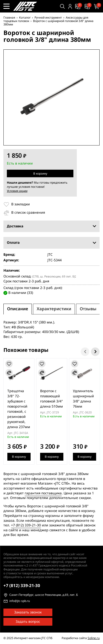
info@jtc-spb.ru (20, 601)
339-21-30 (22, 586)
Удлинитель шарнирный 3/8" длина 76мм (83, 399)
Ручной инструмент (48, 18)
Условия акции (17, 191)
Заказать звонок (28, 612)
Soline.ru (94, 638)
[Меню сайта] (6, 6)
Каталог (25, 18)
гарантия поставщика (43, 493)
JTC (50, 255)
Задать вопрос (28, 622)
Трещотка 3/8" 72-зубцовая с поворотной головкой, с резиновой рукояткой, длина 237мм (19, 409)
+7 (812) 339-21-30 (26, 525)
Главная (9, 18)
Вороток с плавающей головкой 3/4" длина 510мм (51, 399)
